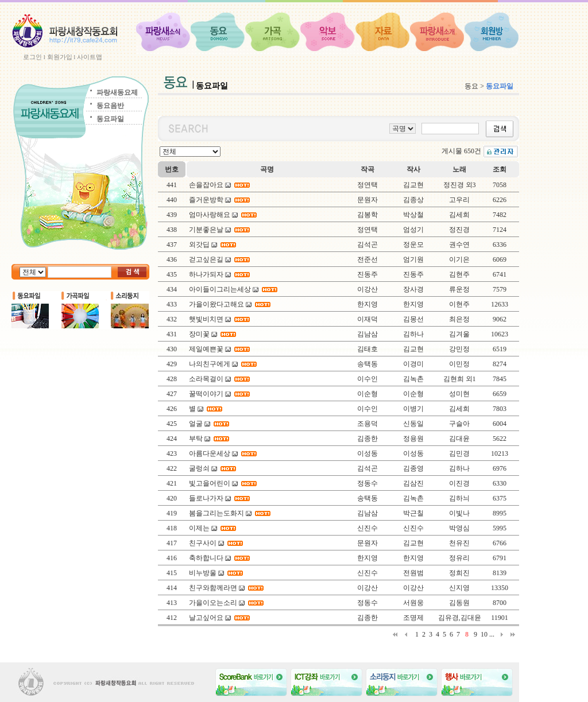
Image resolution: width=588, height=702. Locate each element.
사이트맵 (90, 57)
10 (484, 634)
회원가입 (60, 57)
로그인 (32, 57)
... (492, 634)
